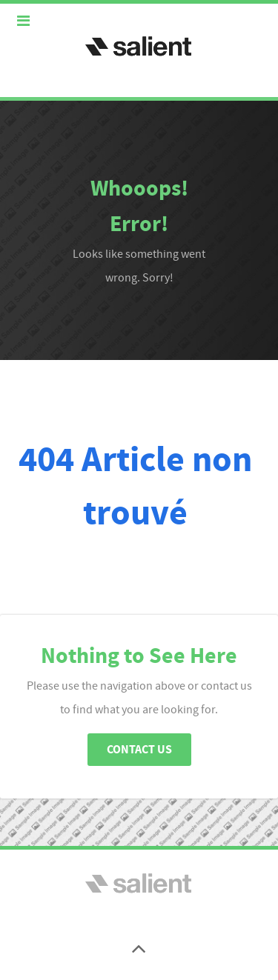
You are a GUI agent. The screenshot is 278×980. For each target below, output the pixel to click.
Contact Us (139, 750)
